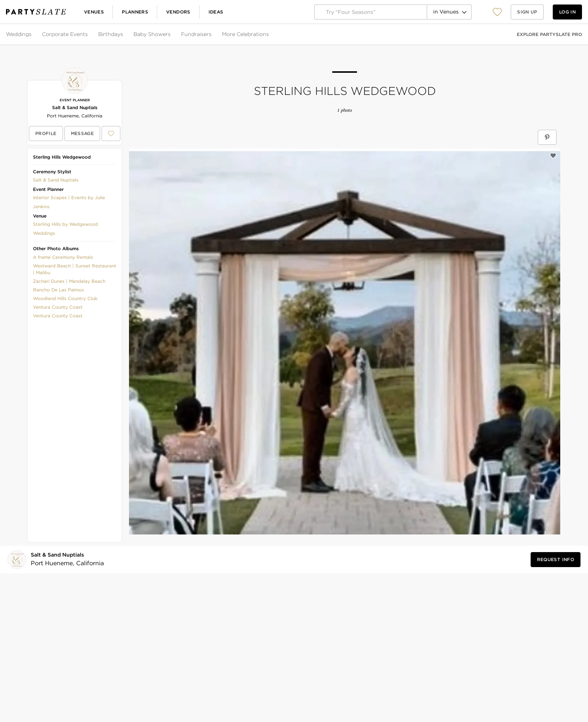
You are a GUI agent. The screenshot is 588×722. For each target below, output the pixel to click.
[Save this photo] (553, 156)
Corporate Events (65, 34)
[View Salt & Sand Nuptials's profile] (46, 134)
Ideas (216, 12)
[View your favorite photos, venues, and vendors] (497, 12)
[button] (497, 12)
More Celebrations (245, 34)
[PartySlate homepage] (36, 12)
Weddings (19, 34)
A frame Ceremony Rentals (63, 257)
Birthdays (111, 34)
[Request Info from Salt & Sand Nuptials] (556, 560)
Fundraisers (196, 34)
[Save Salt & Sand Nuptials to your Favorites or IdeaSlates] (111, 134)
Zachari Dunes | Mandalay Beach (69, 281)
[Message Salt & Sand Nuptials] (82, 134)
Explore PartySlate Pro (549, 34)
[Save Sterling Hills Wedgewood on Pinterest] (547, 137)
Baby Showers (152, 34)
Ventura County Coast (58, 307)
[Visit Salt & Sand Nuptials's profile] (65, 559)
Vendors (178, 12)
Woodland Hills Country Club (65, 298)
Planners (135, 12)
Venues (94, 12)
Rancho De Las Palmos (58, 290)
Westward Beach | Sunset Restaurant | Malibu (75, 269)
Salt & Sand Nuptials (75, 107)
